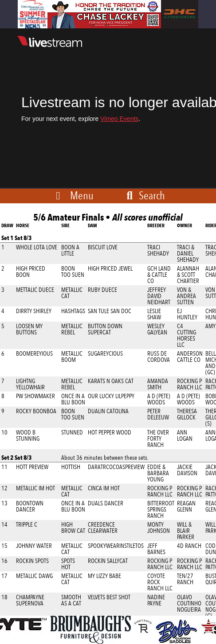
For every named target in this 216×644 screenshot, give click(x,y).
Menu (82, 195)
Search (144, 195)
